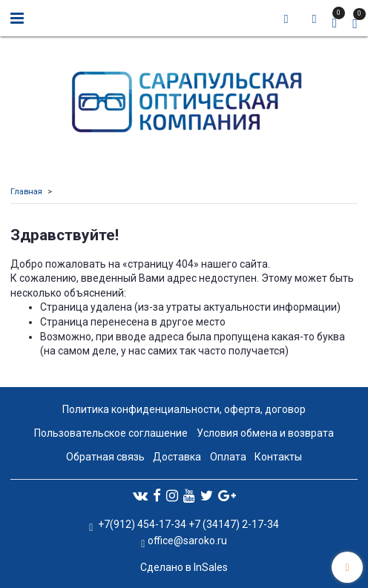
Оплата (228, 457)
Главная (26, 192)
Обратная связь (105, 457)
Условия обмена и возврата (265, 433)
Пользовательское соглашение (111, 433)
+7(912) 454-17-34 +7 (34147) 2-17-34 (187, 524)
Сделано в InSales (184, 567)
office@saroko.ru (187, 541)
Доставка (177, 457)
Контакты (278, 457)
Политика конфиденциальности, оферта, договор (184, 409)
